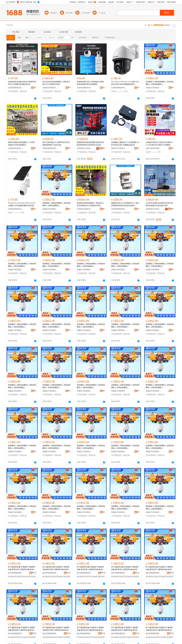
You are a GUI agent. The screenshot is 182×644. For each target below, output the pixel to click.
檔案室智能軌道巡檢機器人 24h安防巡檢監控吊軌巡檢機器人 (21, 144)
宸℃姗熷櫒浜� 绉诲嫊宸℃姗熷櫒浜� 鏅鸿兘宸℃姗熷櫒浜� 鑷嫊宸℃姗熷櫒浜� (21, 568)
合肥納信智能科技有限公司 (50, 88)
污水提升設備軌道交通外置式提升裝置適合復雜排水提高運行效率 (159, 204)
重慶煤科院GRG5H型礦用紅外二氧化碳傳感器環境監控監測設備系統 (125, 204)
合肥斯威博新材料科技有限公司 (50, 148)
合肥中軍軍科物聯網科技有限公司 (153, 148)
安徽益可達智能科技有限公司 (153, 88)
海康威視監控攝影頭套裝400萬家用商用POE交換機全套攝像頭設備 (22, 83)
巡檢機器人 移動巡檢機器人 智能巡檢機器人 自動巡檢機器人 (160, 83)
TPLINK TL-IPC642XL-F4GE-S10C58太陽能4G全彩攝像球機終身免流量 (22, 204)
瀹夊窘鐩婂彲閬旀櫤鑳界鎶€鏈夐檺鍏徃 (16, 573)
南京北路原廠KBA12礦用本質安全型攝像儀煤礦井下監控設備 (56, 144)
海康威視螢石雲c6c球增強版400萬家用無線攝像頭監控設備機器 (90, 83)
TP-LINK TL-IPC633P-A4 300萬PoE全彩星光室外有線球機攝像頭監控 (125, 83)
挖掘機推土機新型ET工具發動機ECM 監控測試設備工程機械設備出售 (125, 144)
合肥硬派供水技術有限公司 (85, 148)
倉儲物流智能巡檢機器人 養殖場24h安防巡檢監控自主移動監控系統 (90, 204)
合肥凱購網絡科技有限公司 (16, 88)
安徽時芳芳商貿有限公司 (119, 148)
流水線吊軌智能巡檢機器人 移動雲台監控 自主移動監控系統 (56, 83)
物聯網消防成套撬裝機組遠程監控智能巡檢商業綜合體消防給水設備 (90, 144)
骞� (34, 573)
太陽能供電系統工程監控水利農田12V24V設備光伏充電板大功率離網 (159, 144)
